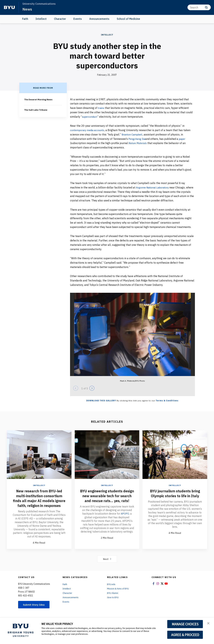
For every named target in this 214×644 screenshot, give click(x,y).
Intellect (41, 19)
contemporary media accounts (88, 130)
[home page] (9, 7)
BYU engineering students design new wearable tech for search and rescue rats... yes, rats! (107, 498)
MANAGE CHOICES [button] (185, 624)
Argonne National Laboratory (153, 187)
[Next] (92, 388)
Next (107, 564)
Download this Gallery (101, 401)
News (27, 9)
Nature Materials (138, 143)
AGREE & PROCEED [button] (185, 635)
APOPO (125, 518)
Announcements (99, 19)
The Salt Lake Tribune (36, 110)
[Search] (199, 7)
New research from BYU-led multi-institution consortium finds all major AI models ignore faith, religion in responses (39, 501)
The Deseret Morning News (39, 99)
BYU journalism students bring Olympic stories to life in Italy (175, 496)
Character (60, 19)
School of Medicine (128, 19)
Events (78, 19)
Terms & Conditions (167, 401)
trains (101, 108)
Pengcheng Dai (137, 139)
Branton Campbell (133, 134)
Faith (25, 19)
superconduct (90, 117)
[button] (209, 623)
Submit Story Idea (35, 609)
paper (183, 139)
